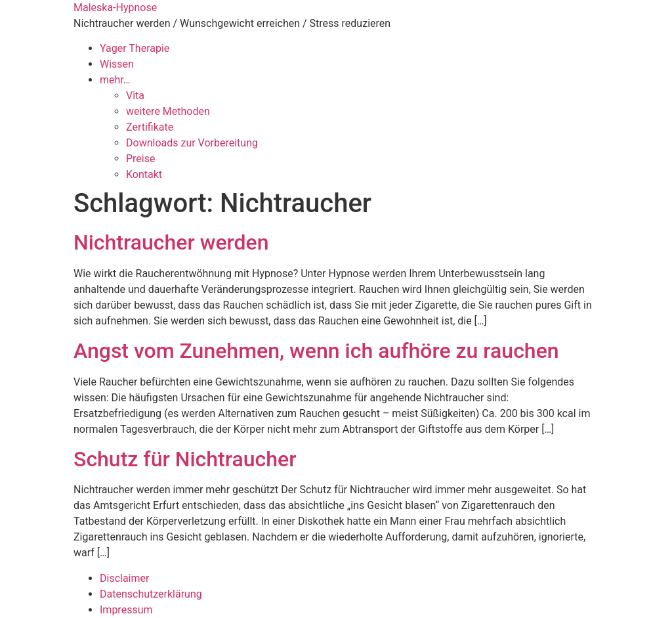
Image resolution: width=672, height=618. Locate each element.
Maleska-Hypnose (115, 8)
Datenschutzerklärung (151, 594)
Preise (140, 159)
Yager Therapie (135, 48)
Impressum (126, 610)
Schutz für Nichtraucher (185, 459)
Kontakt (144, 174)
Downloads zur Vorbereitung (192, 143)
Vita (135, 96)
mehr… (115, 80)
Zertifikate (150, 127)
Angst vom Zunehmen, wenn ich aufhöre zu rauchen (316, 351)
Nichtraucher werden (171, 242)
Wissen (117, 64)
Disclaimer (124, 578)
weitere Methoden (168, 111)
